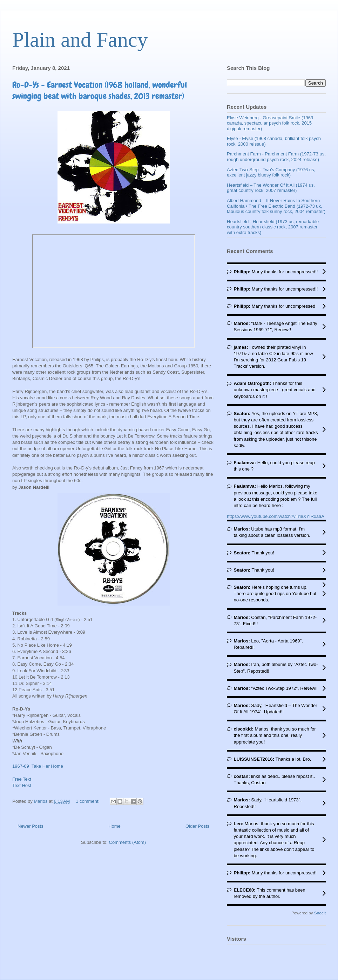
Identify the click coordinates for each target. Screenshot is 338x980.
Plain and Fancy (80, 40)
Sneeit (320, 913)
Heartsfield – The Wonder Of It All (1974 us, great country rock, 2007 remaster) (271, 188)
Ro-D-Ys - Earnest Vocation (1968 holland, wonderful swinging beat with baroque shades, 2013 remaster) (100, 90)
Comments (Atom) (127, 842)
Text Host (22, 785)
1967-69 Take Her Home (38, 766)
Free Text (22, 779)
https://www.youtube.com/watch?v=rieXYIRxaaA (276, 516)
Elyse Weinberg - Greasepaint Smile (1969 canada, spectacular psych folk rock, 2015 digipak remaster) (270, 123)
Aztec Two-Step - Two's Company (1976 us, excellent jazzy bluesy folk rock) (271, 172)
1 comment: (88, 801)
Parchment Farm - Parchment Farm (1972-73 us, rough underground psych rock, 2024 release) (276, 157)
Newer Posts (31, 826)
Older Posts (197, 826)
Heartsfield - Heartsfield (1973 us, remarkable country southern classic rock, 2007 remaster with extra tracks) (273, 227)
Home (114, 826)
